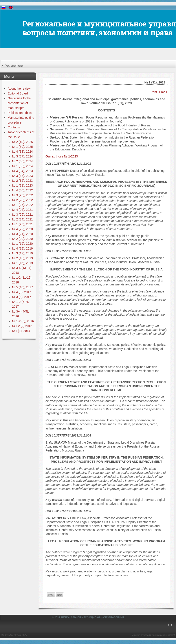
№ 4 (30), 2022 (22, 190)
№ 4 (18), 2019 (22, 248)
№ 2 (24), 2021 (22, 219)
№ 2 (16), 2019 (22, 258)
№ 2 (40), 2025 (22, 142)
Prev (51, 595)
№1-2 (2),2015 (22, 326)
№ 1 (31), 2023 (22, 185)
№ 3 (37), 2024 (22, 156)
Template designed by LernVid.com (148, 635)
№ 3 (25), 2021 (22, 215)
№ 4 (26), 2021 (22, 210)
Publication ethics (20, 113)
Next (60, 595)
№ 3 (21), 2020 (22, 234)
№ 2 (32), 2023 (22, 181)
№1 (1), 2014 (21, 331)
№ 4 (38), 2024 (22, 152)
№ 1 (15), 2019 (22, 263)
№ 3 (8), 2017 (22, 297)
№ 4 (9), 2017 (22, 292)
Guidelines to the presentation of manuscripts (19, 103)
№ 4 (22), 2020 (22, 229)
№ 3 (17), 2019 (22, 253)
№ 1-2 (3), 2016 (23, 321)
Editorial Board (18, 93)
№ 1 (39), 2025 (22, 147)
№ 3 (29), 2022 (22, 195)
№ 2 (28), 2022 (22, 200)
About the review (19, 89)
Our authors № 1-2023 (62, 156)
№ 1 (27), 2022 (22, 205)
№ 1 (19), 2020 (22, 244)
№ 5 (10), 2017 (22, 287)
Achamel (170, 635)
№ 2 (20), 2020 (22, 239)
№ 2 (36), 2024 (22, 161)
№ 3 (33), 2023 (22, 176)
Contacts (14, 127)
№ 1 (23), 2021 (22, 224)
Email (163, 92)
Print (154, 92)
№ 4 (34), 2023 (22, 171)
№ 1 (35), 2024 (22, 166)
